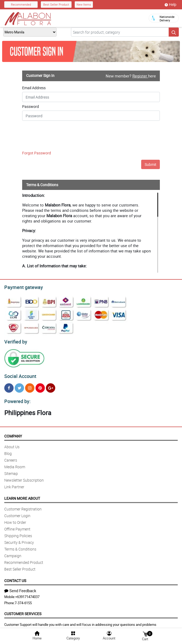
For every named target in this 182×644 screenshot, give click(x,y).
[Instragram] (30, 386)
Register (140, 76)
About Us (12, 444)
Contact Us (15, 577)
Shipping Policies (18, 532)
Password (31, 107)
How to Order (15, 519)
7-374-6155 (23, 600)
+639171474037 (27, 594)
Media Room (15, 464)
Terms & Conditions (20, 546)
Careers (11, 457)
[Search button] (174, 32)
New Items (84, 4)
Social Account (19, 374)
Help (171, 5)
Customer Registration (23, 506)
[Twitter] (19, 386)
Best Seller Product (56, 4)
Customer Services (23, 610)
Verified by (15, 340)
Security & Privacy (19, 539)
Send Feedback (20, 587)
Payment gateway (21, 287)
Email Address (34, 88)
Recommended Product (24, 559)
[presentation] (55, 136)
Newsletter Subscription (24, 477)
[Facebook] (9, 386)
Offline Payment (17, 526)
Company (13, 433)
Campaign (13, 553)
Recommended (21, 4)
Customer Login (17, 512)
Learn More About (22, 495)
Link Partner (14, 484)
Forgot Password (37, 153)
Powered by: (16, 398)
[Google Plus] (51, 386)
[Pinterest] (40, 386)
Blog (8, 450)
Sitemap (11, 470)
